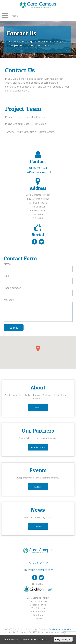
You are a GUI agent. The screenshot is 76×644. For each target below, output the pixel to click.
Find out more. (39, 639)
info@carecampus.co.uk (38, 172)
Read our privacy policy (60, 629)
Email (7, 276)
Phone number (12, 288)
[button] (38, 349)
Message (9, 300)
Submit (14, 328)
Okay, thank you (63, 639)
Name (7, 264)
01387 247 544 (38, 168)
